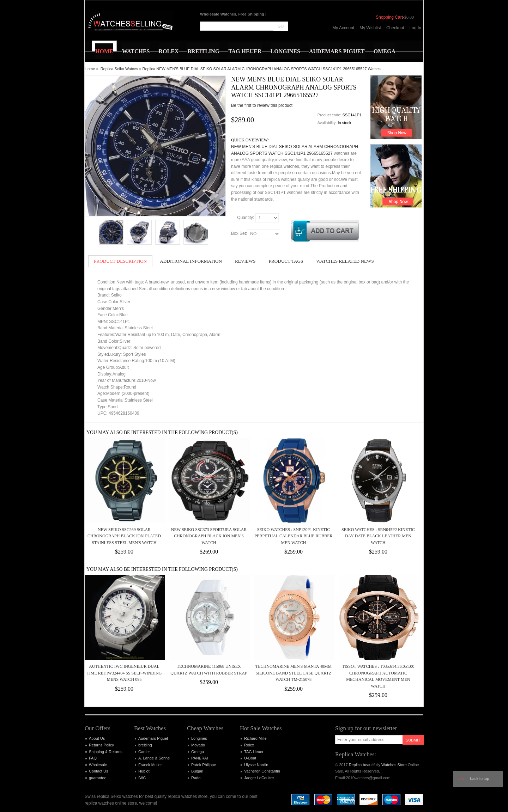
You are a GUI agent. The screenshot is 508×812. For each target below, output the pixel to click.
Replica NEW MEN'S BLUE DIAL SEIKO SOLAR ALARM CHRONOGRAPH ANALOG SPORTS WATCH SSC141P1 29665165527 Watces (262, 69)
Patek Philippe (204, 765)
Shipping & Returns (106, 752)
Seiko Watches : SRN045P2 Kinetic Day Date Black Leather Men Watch (378, 536)
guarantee (98, 778)
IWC (142, 778)
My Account (343, 28)
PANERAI (199, 758)
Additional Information (191, 261)
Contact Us (98, 771)
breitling (145, 745)
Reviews (245, 261)
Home (90, 69)
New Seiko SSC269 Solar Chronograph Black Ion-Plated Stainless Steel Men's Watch (124, 536)
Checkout (395, 28)
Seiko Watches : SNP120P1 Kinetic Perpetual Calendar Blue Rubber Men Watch (293, 536)
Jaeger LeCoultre (259, 778)
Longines (199, 738)
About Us (97, 738)
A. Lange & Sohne (154, 758)
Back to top (480, 779)
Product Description (120, 261)
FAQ (93, 758)
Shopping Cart (389, 17)
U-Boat (250, 758)
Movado (198, 745)
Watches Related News (345, 261)
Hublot (144, 771)
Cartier (144, 752)
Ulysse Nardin (256, 765)
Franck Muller (150, 765)
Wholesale (98, 765)
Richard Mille (255, 738)
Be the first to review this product (262, 105)
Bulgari (197, 771)
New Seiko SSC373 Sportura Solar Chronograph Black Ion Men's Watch (209, 536)
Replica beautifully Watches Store (378, 765)
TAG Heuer (254, 752)
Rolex (249, 745)
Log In (415, 28)
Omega (198, 752)
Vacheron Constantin (262, 771)
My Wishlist (370, 28)
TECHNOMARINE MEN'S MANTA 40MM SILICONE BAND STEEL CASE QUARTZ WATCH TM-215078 (294, 673)
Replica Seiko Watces (119, 69)
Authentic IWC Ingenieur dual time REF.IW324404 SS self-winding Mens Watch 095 (124, 673)
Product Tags (286, 261)
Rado (196, 778)
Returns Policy (101, 745)
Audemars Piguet (153, 738)
